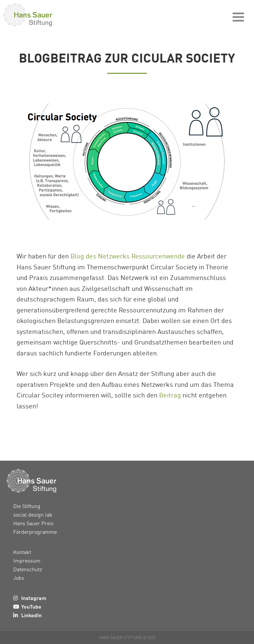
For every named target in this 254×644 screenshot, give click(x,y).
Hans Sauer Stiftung (40, 15)
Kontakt (22, 552)
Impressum (27, 561)
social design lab (33, 515)
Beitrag (170, 395)
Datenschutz (28, 569)
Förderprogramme (35, 532)
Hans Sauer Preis (33, 523)
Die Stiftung (27, 506)
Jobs (19, 578)
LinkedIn (31, 615)
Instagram (34, 598)
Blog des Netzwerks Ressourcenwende (128, 256)
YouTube (31, 606)
